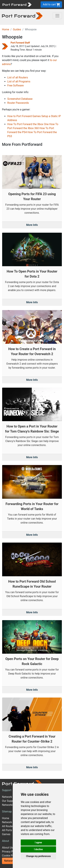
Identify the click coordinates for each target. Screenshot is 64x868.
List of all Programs (19, 81)
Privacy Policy (10, 852)
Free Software (16, 85)
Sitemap (7, 812)
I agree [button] (38, 842)
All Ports (7, 830)
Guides (17, 29)
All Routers (8, 826)
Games (6, 834)
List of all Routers (18, 77)
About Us (7, 848)
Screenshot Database (20, 99)
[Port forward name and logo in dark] (22, 16)
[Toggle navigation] (57, 16)
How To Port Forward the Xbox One (28, 124)
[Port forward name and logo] (17, 4)
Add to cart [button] (51, 5)
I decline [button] (38, 849)
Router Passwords (18, 103)
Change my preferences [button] (38, 856)
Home (6, 29)
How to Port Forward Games (24, 116)
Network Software (13, 822)
